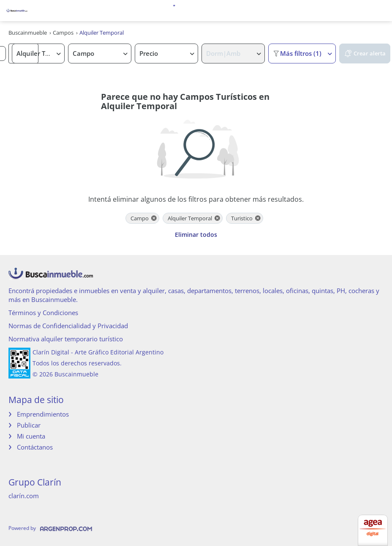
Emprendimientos (43, 414)
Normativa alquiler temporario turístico (66, 339)
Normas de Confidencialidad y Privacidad (68, 326)
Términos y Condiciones (43, 313)
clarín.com (24, 496)
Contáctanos (35, 447)
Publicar (29, 425)
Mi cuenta (31, 436)
